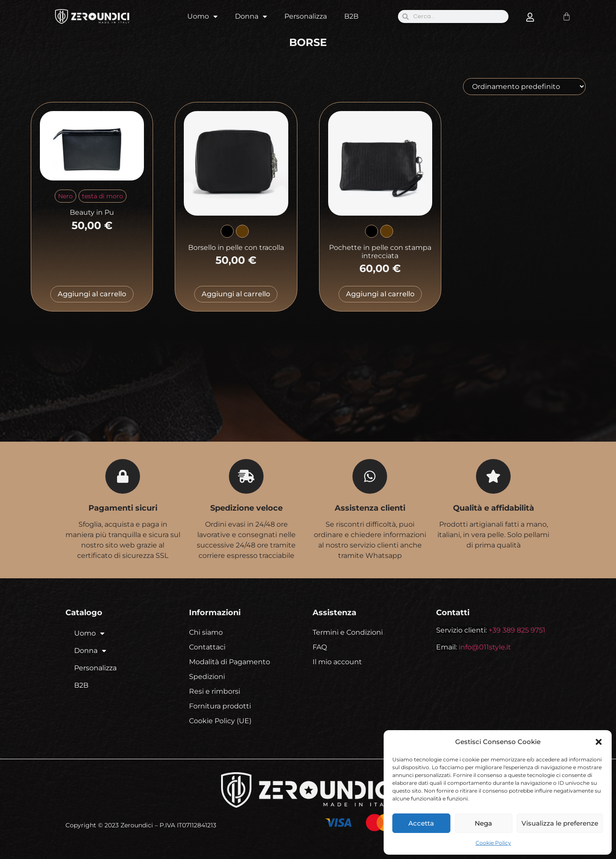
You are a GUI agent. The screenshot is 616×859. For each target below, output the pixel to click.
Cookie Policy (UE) (220, 721)
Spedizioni (207, 677)
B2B (351, 16)
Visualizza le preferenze (560, 823)
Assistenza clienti (370, 508)
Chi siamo (206, 632)
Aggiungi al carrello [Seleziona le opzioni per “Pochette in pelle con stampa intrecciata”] (380, 294)
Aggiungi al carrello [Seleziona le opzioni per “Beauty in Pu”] (92, 294)
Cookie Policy (493, 843)
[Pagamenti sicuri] (123, 476)
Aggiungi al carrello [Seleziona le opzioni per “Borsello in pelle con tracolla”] (236, 294)
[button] (599, 742)
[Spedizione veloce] (246, 476)
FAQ (320, 647)
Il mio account (337, 662)
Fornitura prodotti (220, 706)
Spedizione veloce (246, 508)
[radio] (65, 196)
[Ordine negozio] (524, 87)
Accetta (421, 823)
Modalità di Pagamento (230, 662)
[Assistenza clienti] (370, 476)
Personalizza (306, 16)
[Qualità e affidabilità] (493, 476)
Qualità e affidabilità (494, 508)
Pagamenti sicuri (123, 508)
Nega (483, 823)
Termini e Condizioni (348, 632)
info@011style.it (485, 647)
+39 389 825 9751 (517, 630)
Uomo (202, 16)
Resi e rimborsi (215, 691)
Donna (251, 16)
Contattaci (207, 647)
